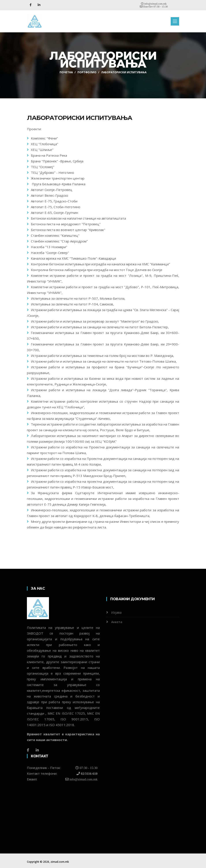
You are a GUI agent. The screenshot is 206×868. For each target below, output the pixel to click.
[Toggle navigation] (175, 21)
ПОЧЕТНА (66, 72)
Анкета (117, 622)
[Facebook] (28, 750)
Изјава (116, 612)
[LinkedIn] (37, 750)
